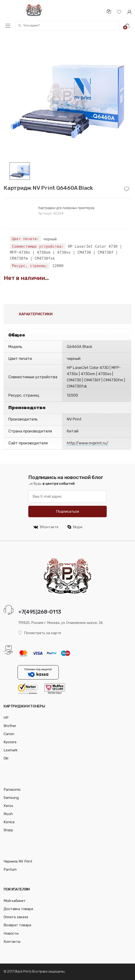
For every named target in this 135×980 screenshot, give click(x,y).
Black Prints (23, 972)
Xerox (8, 806)
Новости (11, 933)
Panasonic (12, 790)
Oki (6, 758)
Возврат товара (17, 925)
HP (6, 718)
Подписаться (67, 511)
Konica (9, 822)
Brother (10, 726)
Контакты (12, 942)
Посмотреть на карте (40, 633)
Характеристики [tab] (36, 314)
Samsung (11, 798)
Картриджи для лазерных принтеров (66, 208)
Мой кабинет (15, 901)
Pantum (10, 869)
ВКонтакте (46, 527)
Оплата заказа (16, 917)
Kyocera (10, 742)
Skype (75, 527)
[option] (67, 98)
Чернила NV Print (18, 861)
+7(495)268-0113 (40, 612)
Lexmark (10, 750)
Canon (9, 734)
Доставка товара (18, 909)
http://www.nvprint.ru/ (88, 443)
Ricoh (8, 814)
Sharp (8, 830)
